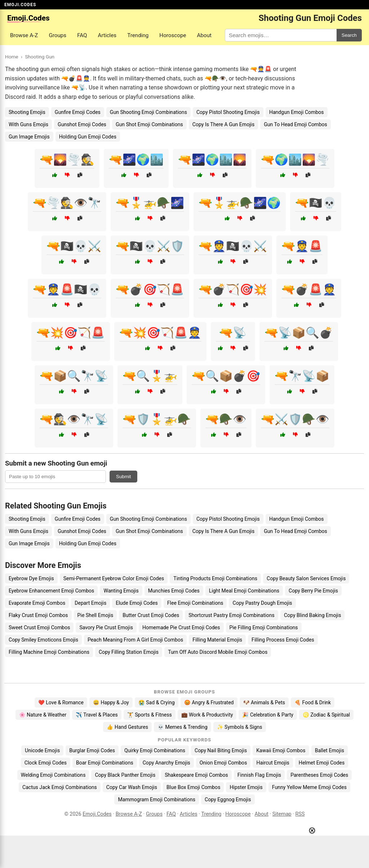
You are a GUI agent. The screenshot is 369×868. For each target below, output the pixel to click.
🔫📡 (233, 333)
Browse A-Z (24, 35)
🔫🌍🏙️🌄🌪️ (295, 160)
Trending (138, 35)
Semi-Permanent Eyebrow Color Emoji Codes (114, 578)
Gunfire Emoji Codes (78, 112)
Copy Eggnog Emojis (228, 799)
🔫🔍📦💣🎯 (226, 376)
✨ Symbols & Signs (240, 727)
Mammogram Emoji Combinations (157, 799)
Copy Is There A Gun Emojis (223, 124)
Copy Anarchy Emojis (166, 763)
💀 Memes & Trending (183, 727)
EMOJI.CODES (20, 5)
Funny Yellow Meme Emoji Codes (309, 787)
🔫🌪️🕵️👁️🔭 (67, 203)
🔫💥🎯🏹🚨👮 (160, 333)
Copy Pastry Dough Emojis (262, 603)
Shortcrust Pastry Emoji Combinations (232, 615)
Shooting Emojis (27, 112)
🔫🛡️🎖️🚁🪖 (157, 419)
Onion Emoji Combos (223, 763)
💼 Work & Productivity (207, 715)
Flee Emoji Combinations (195, 603)
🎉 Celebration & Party (268, 715)
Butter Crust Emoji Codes (151, 615)
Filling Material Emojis (217, 640)
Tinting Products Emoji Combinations (215, 578)
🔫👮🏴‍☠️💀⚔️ (233, 246)
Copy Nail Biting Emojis (221, 750)
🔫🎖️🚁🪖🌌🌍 (240, 203)
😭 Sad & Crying (157, 702)
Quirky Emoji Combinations (155, 750)
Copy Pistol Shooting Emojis (228, 112)
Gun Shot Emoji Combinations (149, 124)
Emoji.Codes (97, 814)
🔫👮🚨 (302, 246)
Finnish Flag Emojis (259, 775)
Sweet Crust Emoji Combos (39, 627)
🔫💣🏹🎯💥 (233, 289)
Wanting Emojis (121, 591)
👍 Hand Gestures (127, 727)
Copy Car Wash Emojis (132, 787)
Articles (107, 35)
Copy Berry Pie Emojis (313, 591)
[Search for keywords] (281, 35)
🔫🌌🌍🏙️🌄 (212, 160)
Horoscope (173, 35)
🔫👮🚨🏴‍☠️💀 (67, 289)
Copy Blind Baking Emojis (313, 615)
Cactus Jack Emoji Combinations (60, 787)
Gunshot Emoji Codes (82, 124)
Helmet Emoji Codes (322, 763)
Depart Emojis (90, 603)
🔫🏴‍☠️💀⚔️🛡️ (150, 246)
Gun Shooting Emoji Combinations (148, 112)
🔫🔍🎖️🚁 (150, 376)
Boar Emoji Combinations (105, 763)
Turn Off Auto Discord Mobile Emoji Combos (218, 652)
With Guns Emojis (28, 124)
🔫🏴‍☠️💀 (316, 203)
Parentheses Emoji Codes (319, 775)
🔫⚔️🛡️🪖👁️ (295, 419)
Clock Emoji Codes (46, 763)
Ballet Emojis (330, 750)
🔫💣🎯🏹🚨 (150, 289)
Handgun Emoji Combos (297, 112)
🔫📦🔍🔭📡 (74, 376)
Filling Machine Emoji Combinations (49, 652)
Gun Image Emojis (29, 137)
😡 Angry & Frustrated (209, 702)
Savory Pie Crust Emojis (106, 627)
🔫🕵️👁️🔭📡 (74, 419)
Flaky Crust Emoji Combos (38, 615)
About (204, 35)
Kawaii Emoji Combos (281, 750)
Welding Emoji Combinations (53, 775)
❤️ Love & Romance (61, 702)
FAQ (82, 35)
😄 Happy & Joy (111, 702)
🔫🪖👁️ (226, 419)
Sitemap (282, 814)
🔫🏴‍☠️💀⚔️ (74, 246)
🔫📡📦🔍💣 (299, 333)
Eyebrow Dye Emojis (31, 578)
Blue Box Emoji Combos (193, 787)
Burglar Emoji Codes (92, 750)
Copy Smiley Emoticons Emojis (43, 640)
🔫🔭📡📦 (302, 376)
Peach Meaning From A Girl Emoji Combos (135, 640)
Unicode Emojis (42, 750)
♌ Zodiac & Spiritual (326, 715)
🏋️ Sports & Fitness (150, 715)
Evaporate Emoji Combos (37, 603)
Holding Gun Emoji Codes (88, 137)
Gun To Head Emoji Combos (295, 124)
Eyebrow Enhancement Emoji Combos (51, 591)
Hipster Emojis (246, 787)
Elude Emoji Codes (137, 603)
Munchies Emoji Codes (174, 591)
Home (12, 57)
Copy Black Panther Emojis (125, 775)
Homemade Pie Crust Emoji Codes (181, 627)
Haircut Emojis (273, 763)
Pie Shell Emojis (95, 615)
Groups (57, 35)
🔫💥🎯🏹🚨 (71, 333)
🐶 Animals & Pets (264, 702)
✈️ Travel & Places (97, 715)
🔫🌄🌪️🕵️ (67, 160)
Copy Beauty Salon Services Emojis (306, 578)
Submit (123, 477)
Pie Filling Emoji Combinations (264, 627)
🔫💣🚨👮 (309, 289)
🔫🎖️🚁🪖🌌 (150, 203)
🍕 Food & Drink (313, 702)
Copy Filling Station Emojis (129, 652)
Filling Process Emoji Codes (283, 640)
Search (349, 35)
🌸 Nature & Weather (43, 715)
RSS (300, 814)
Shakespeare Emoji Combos (196, 775)
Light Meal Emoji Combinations (244, 591)
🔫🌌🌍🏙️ (136, 160)
